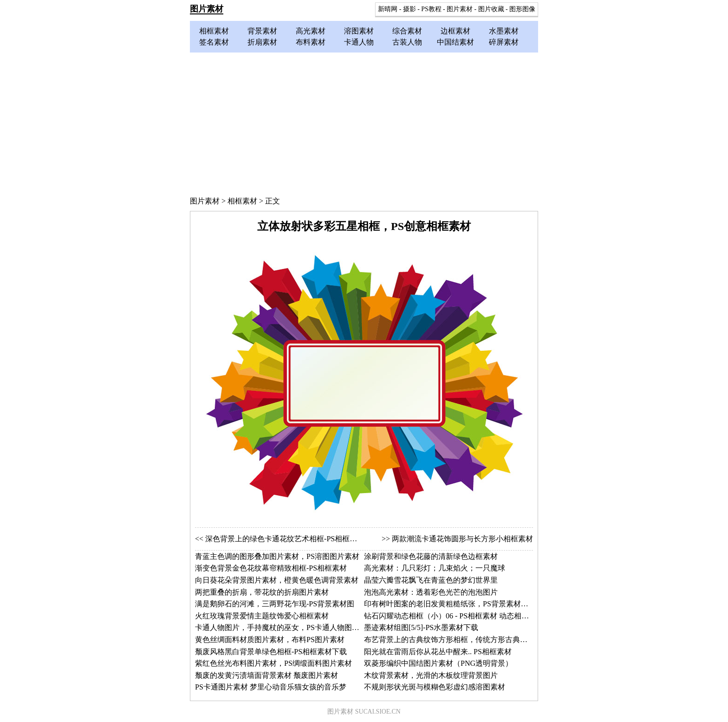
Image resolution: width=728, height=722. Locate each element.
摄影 (409, 9)
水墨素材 (504, 31)
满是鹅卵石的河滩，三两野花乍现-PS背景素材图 (275, 604)
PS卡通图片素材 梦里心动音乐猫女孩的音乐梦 (271, 687)
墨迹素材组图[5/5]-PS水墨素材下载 (421, 627)
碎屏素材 (504, 42)
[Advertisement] (364, 122)
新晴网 (388, 9)
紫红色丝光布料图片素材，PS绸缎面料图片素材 (273, 663)
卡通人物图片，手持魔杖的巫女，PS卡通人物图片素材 (285, 627)
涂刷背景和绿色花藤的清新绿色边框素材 (431, 556)
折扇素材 (262, 42)
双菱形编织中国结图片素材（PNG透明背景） (438, 663)
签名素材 (214, 42)
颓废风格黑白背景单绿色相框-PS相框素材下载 (271, 652)
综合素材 (407, 31)
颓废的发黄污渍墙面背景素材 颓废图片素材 (266, 675)
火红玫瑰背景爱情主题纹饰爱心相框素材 (262, 616)
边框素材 (455, 31)
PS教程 (431, 9)
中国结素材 (455, 42)
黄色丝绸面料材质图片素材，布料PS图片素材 (270, 640)
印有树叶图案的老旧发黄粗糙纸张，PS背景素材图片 (450, 604)
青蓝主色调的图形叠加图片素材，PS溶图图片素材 (277, 556)
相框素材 (214, 31)
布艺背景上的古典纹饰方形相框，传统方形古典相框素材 (457, 640)
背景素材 (262, 31)
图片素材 (207, 9)
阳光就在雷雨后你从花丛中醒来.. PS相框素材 (438, 652)
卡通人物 (359, 42)
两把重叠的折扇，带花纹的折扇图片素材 (262, 592)
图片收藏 (491, 9)
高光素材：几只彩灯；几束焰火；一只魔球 (435, 568)
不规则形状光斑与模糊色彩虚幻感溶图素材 (435, 687)
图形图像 (522, 9)
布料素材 (311, 42)
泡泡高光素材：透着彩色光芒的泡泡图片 (431, 592)
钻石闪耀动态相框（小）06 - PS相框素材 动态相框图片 (454, 616)
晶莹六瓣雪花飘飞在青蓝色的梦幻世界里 (431, 580)
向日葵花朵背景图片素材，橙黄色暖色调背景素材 (277, 580)
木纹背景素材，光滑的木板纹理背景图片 (431, 675)
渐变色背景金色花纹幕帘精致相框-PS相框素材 (271, 568)
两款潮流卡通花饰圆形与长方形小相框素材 (462, 539)
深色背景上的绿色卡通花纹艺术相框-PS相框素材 (285, 539)
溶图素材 (359, 31)
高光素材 (311, 31)
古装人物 (407, 42)
